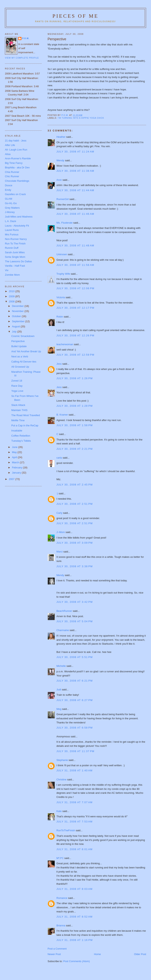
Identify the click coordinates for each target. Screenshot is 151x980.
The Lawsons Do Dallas (18, 261)
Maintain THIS (19, 410)
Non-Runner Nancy (16, 239)
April (15, 457)
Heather (61, 137)
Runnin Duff (12, 248)
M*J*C (60, 858)
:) (57, 493)
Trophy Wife (63, 274)
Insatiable (17, 431)
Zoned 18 (17, 381)
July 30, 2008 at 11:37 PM (75, 751)
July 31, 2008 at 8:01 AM (75, 849)
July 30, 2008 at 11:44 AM (75, 190)
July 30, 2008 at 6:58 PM (75, 728)
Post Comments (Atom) (76, 961)
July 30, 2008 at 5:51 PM (75, 657)
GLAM (9, 199)
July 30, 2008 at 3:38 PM (75, 566)
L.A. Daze (11, 221)
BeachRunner (64, 611)
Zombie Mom (12, 275)
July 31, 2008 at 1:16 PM (75, 940)
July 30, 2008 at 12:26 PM (75, 335)
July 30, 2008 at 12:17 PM (75, 308)
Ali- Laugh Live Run (16, 150)
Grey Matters (12, 208)
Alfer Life (10, 145)
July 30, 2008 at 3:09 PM (75, 543)
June (15, 447)
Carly (59, 513)
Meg (59, 709)
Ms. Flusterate (64, 223)
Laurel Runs (12, 230)
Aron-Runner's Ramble (18, 158)
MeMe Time (18, 420)
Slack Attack (18, 405)
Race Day (17, 386)
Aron (59, 180)
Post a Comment (57, 949)
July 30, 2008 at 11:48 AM (75, 245)
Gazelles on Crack (15, 194)
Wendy (60, 160)
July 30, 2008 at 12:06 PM (75, 288)
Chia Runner (12, 172)
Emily (8, 190)
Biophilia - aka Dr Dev (17, 167)
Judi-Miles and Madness (19, 217)
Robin (60, 317)
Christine (61, 780)
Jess (59, 364)
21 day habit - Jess (16, 141)
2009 (12, 296)
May (15, 452)
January (17, 473)
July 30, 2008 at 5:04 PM (75, 621)
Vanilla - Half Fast (15, 266)
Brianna (61, 925)
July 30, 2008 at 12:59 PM (75, 355)
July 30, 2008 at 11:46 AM (75, 214)
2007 (12, 479)
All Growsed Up (20, 367)
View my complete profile (22, 58)
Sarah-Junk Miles (15, 252)
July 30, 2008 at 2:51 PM (75, 504)
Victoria (61, 297)
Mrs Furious (12, 234)
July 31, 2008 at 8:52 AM (75, 917)
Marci (60, 552)
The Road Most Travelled (25, 415)
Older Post (140, 954)
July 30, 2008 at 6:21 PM (75, 681)
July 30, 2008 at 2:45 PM (75, 485)
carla (59, 458)
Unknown (62, 254)
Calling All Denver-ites (24, 362)
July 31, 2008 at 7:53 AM (75, 822)
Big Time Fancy (14, 163)
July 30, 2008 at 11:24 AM (75, 152)
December (18, 306)
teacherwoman (65, 344)
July (15, 332)
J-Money (10, 212)
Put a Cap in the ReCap (25, 425)
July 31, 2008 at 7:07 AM (75, 802)
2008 (12, 301)
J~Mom (61, 532)
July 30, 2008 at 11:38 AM (75, 171)
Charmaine (63, 630)
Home (97, 954)
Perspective (18, 341)
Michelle (61, 666)
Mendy (60, 575)
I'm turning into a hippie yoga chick (81, 118)
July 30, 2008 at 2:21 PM (75, 449)
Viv (7, 270)
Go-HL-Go (11, 203)
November (18, 311)
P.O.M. (26, 38)
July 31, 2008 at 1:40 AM (75, 770)
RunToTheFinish (66, 830)
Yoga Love (17, 391)
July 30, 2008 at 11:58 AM (75, 265)
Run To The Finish (15, 244)
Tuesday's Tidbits (21, 441)
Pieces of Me (75, 16)
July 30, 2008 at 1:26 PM (75, 378)
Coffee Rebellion (21, 436)
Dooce (9, 185)
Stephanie (62, 760)
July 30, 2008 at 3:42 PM (75, 602)
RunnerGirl (63, 199)
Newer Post (54, 954)
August (16, 326)
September (19, 321)
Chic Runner (12, 176)
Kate (59, 811)
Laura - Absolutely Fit (17, 226)
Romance (62, 898)
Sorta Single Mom (15, 257)
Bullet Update (19, 346)
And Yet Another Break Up (26, 351)
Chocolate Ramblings (17, 181)
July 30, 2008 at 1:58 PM (75, 425)
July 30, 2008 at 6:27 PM (75, 700)
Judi (59, 690)
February (17, 468)
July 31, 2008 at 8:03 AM (75, 889)
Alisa (8, 154)
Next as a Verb (20, 356)
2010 (12, 291)
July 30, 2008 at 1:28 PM (75, 406)
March (16, 462)
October (17, 316)
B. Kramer (62, 415)
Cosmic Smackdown (23, 336)
